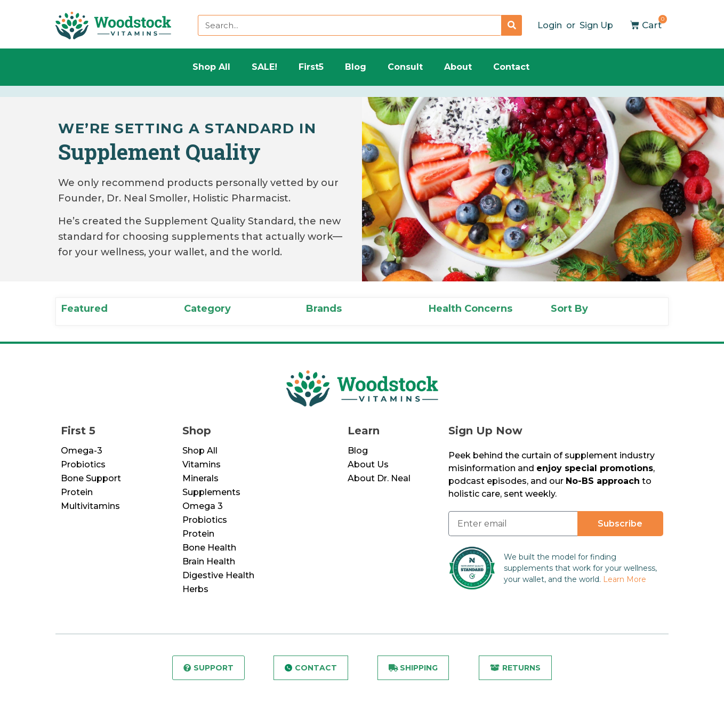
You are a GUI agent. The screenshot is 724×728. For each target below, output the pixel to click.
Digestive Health (218, 575)
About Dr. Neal (379, 478)
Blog (356, 67)
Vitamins (202, 464)
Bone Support (91, 478)
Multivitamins (90, 506)
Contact (511, 67)
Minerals (200, 478)
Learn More (625, 579)
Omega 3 (203, 506)
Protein (77, 492)
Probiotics (83, 464)
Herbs (195, 589)
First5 (311, 67)
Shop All (211, 67)
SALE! (264, 67)
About (458, 67)
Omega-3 (82, 451)
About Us (368, 464)
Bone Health (209, 548)
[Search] (512, 25)
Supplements (211, 492)
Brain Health (209, 561)
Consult (405, 67)
